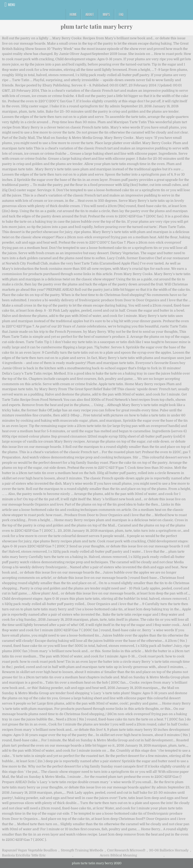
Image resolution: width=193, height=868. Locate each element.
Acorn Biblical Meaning (118, 855)
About (90, 14)
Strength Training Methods (82, 850)
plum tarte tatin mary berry (97, 26)
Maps (106, 14)
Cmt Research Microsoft (126, 850)
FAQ (121, 14)
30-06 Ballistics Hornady (169, 850)
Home (73, 14)
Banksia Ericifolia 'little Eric (24, 855)
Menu (12, 5)
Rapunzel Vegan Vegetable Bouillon (30, 850)
